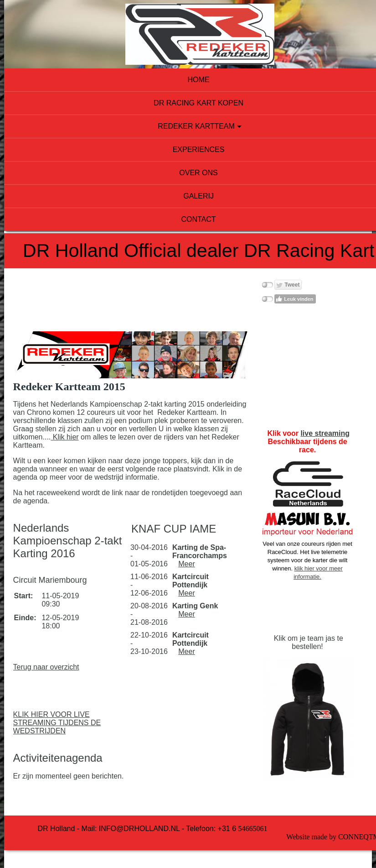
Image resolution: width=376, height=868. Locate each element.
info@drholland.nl (124, 824)
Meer (180, 567)
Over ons (188, 173)
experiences (188, 149)
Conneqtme (335, 832)
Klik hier (198, 432)
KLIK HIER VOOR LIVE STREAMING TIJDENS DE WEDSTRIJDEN (63, 718)
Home (188, 80)
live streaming (306, 433)
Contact (188, 219)
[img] (188, 34)
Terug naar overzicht (52, 662)
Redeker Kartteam (186, 126)
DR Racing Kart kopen (188, 103)
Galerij (188, 196)
